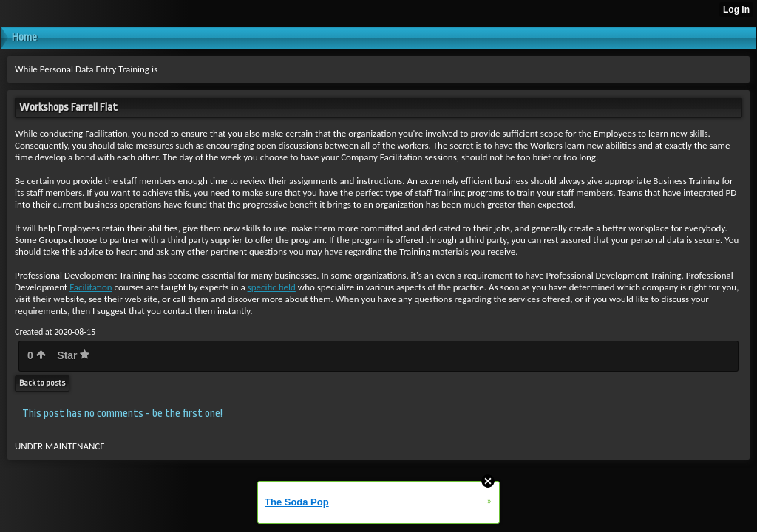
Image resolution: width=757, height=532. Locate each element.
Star (73, 355)
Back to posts (42, 383)
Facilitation (91, 287)
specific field (272, 287)
